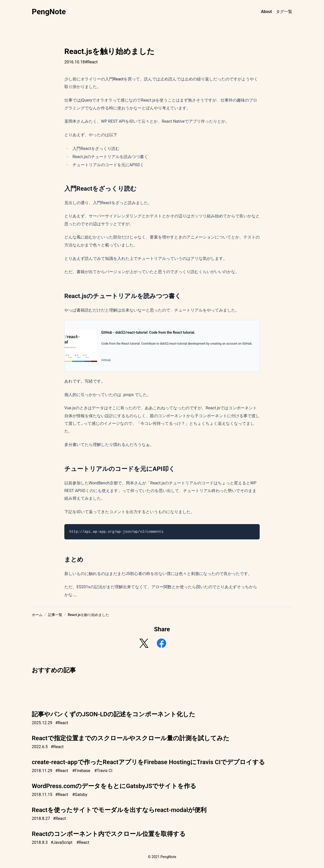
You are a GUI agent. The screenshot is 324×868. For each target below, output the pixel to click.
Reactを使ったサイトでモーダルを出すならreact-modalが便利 (119, 810)
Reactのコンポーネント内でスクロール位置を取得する (109, 834)
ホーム (37, 615)
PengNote (49, 12)
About (266, 12)
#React (91, 62)
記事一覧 (55, 615)
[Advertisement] (162, 689)
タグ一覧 (284, 12)
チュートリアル (188, 310)
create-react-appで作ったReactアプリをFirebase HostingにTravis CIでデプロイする (148, 762)
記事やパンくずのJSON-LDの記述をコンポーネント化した (114, 714)
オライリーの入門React (102, 79)
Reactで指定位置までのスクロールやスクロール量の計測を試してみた (131, 738)
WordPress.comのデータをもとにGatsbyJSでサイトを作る (114, 786)
